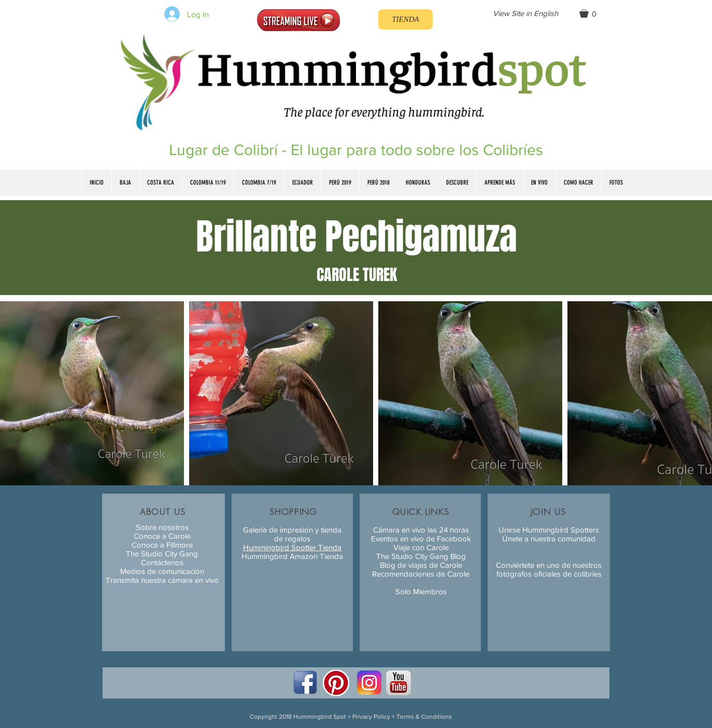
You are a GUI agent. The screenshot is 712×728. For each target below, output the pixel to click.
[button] (592, 13)
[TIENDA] (405, 19)
